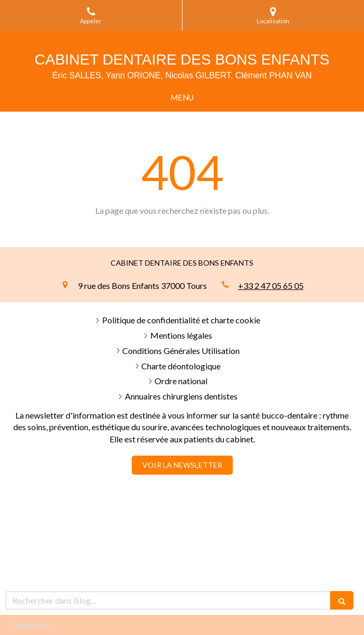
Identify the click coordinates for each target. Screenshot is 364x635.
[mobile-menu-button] (182, 98)
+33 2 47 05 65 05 (271, 285)
